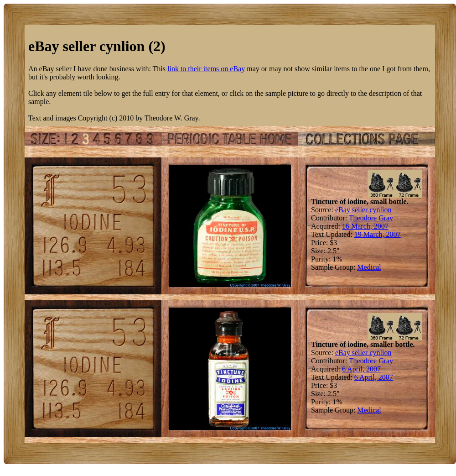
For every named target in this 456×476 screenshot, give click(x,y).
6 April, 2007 (361, 369)
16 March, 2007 (365, 226)
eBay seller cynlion (363, 210)
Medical (369, 267)
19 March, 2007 (378, 234)
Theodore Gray (371, 218)
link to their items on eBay (206, 69)
